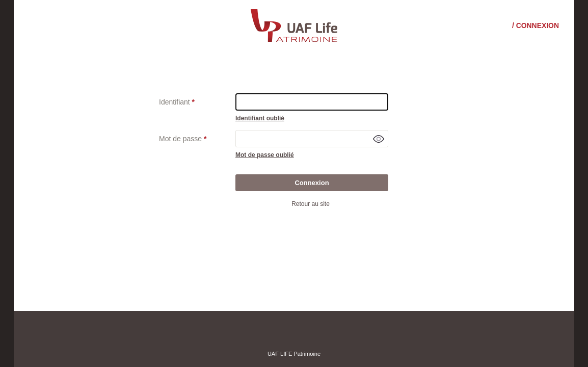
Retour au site (311, 204)
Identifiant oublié (260, 118)
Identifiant (175, 102)
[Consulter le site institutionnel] (294, 25)
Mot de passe (180, 139)
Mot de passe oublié (265, 155)
